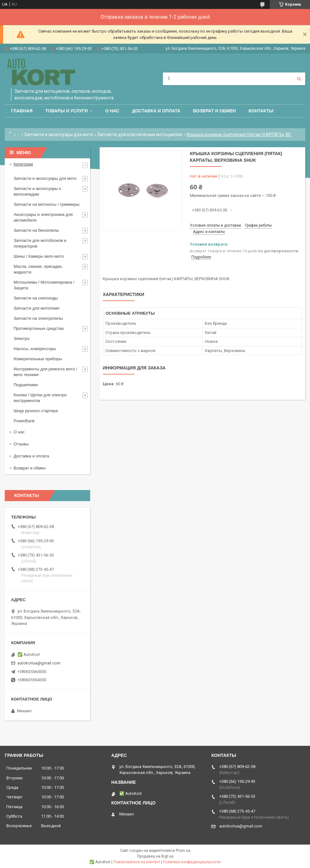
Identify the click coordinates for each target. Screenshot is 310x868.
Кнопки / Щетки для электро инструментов (40, 398)
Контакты (261, 111)
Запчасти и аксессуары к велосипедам (37, 191)
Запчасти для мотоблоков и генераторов (40, 243)
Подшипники (26, 385)
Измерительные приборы (38, 359)
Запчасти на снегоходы (36, 298)
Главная (22, 111)
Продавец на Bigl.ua (155, 856)
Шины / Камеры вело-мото (39, 256)
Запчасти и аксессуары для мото (59, 135)
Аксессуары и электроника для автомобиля (43, 217)
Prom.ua (183, 851)
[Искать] (299, 79)
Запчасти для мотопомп (36, 308)
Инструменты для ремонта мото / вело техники (45, 372)
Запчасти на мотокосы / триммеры (46, 204)
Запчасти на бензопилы (36, 230)
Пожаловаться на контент (137, 862)
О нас (112, 111)
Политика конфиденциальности (192, 862)
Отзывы (21, 444)
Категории (23, 164)
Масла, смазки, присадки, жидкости (38, 269)
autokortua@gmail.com (39, 663)
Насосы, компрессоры (35, 349)
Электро (22, 339)
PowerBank (24, 421)
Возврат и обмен (214, 111)
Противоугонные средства (39, 328)
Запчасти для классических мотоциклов (140, 135)
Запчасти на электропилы (38, 318)
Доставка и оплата (156, 111)
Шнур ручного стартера (36, 411)
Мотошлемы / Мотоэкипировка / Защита (44, 285)
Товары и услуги (67, 111)
